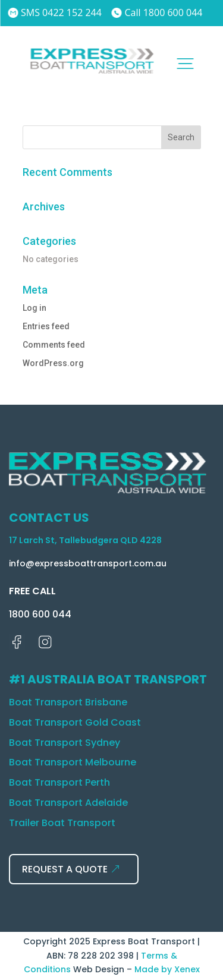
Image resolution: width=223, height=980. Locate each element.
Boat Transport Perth (59, 782)
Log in (34, 308)
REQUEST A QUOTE (65, 869)
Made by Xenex (167, 969)
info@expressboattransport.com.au (88, 563)
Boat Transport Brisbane (68, 702)
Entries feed (46, 326)
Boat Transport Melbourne (73, 762)
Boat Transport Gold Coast (75, 722)
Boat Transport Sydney (65, 743)
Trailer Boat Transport (62, 823)
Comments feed (54, 345)
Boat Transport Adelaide (68, 803)
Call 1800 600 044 (157, 12)
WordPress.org (53, 363)
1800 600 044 (40, 614)
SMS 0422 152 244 (55, 12)
